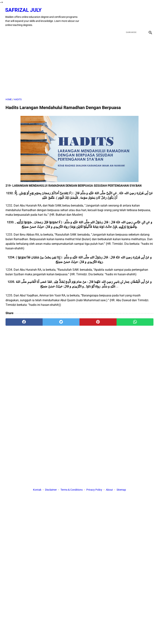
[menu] (8, 31)
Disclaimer (51, 490)
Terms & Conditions (72, 490)
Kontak (37, 490)
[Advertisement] (79, 65)
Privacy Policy (94, 490)
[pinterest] (98, 321)
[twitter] (132, 16)
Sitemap (121, 490)
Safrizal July (24, 9)
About (109, 490)
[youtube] (141, 16)
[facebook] (123, 16)
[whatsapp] (135, 321)
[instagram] (150, 16)
